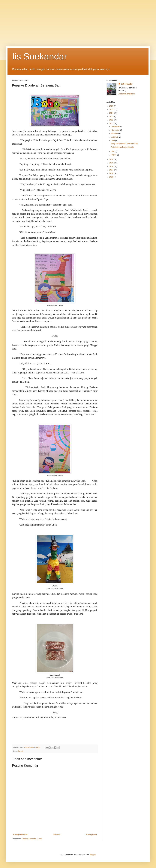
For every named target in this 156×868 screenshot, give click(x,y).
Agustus (115, 137)
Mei (113, 151)
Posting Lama (91, 834)
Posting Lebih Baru (20, 834)
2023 (112, 116)
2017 (112, 170)
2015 (112, 177)
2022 (112, 120)
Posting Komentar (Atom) (32, 839)
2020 (112, 159)
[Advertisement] (78, 21)
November (116, 130)
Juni (113, 141)
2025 (112, 109)
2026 (112, 106)
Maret (114, 155)
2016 (112, 173)
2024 (112, 113)
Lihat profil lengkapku (126, 94)
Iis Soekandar (40, 56)
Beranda (57, 834)
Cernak (21, 751)
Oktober (115, 134)
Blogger (93, 855)
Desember (116, 126)
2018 (112, 166)
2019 (112, 163)
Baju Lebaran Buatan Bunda (122, 147)
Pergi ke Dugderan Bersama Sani (124, 144)
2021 (112, 123)
